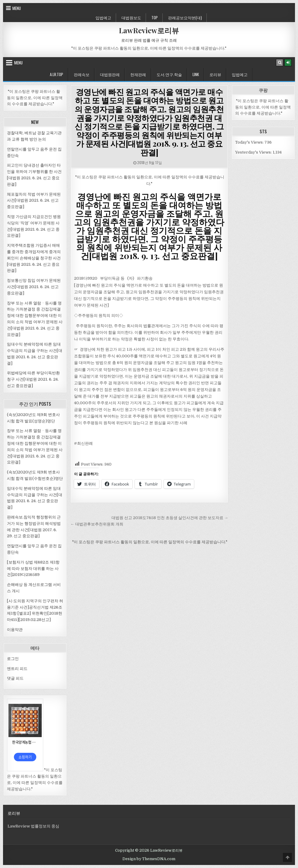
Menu (17, 8)
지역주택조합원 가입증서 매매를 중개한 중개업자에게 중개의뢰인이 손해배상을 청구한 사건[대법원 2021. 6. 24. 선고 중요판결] (34, 258)
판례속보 (82, 74)
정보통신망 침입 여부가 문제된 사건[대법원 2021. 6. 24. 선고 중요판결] (34, 287)
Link (196, 74)
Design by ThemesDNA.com (149, 859)
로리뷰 (215, 74)
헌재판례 (138, 74)
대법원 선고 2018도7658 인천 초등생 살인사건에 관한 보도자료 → (170, 518)
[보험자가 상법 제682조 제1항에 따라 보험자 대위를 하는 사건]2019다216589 (33, 569)
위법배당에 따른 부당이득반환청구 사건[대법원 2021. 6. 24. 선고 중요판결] (33, 379)
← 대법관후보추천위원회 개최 (97, 524)
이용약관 (15, 630)
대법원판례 (110, 74)
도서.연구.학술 (169, 74)
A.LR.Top (57, 74)
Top (155, 18)
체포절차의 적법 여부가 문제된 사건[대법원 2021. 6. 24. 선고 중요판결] (34, 201)
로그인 (13, 659)
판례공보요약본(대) (185, 18)
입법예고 (103, 18)
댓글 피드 (15, 678)
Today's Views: (250, 142)
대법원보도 (131, 18)
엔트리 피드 (17, 669)
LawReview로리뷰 (149, 30)
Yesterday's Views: (254, 152)
